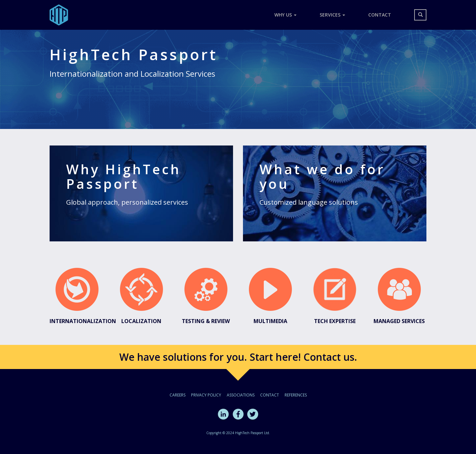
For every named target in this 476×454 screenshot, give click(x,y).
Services (332, 15)
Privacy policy (206, 395)
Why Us (285, 15)
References (296, 395)
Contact (380, 15)
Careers (178, 395)
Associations (241, 395)
